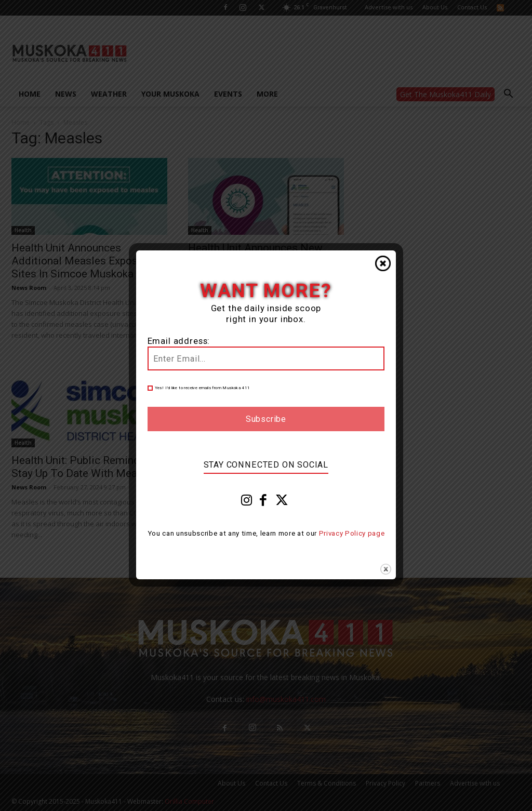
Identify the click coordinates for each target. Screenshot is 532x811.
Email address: (179, 341)
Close (383, 263)
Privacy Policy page (352, 533)
